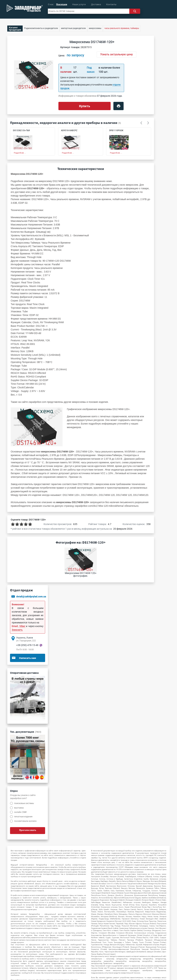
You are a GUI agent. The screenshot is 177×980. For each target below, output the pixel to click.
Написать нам (24, 658)
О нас (51, 4)
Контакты (111, 4)
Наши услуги (79, 4)
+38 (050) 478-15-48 (27, 645)
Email (15, 626)
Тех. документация (26, 732)
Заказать (17, 630)
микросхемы (79, 402)
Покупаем (62, 4)
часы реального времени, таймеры (122, 28)
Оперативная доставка (24, 673)
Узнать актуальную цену (117, 54)
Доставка (96, 4)
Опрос (14, 791)
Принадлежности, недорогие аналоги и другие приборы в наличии (64, 123)
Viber (22, 626)
